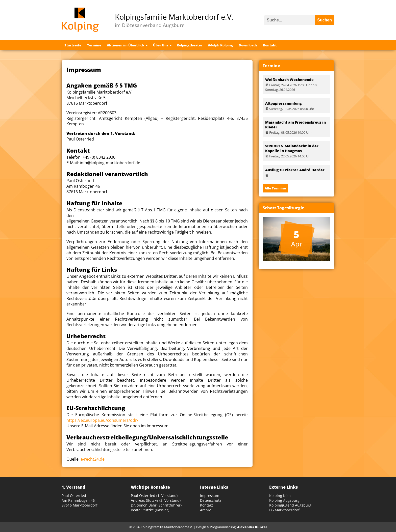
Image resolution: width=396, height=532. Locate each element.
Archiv (205, 510)
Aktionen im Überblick (126, 45)
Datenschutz (211, 500)
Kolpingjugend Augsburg (290, 505)
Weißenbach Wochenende (289, 80)
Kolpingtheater (190, 45)
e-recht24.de (93, 459)
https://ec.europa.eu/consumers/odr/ (102, 420)
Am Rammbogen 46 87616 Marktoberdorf (80, 503)
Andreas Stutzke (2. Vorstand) (156, 500)
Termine (94, 45)
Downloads (248, 45)
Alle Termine (275, 188)
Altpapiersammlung (283, 103)
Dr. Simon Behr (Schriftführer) (156, 505)
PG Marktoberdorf (284, 510)
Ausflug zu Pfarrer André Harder (295, 170)
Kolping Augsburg (284, 500)
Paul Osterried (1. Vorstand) (154, 496)
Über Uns (161, 45)
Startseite (73, 45)
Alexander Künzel (252, 527)
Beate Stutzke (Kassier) (150, 510)
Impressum (210, 496)
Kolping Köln (280, 496)
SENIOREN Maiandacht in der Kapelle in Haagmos (292, 148)
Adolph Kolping (220, 45)
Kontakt (270, 45)
